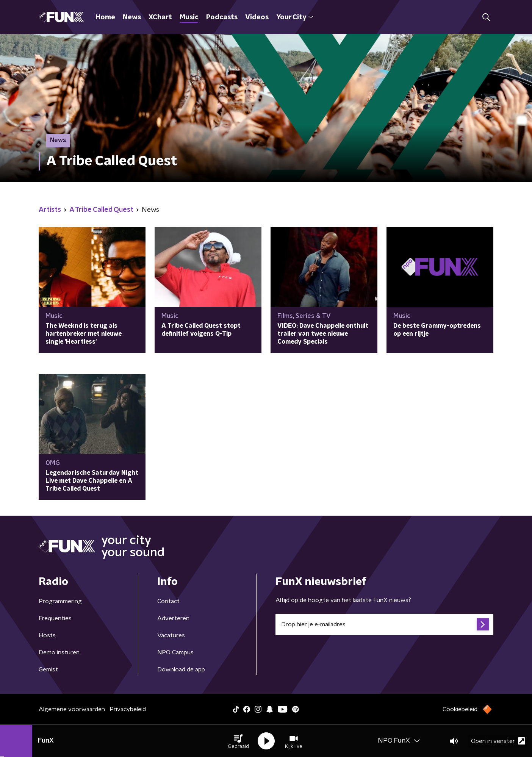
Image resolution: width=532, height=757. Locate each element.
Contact (168, 601)
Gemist (48, 669)
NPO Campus (175, 652)
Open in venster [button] (498, 741)
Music (189, 17)
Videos (257, 17)
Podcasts (222, 17)
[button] (238, 741)
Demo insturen (59, 652)
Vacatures (171, 635)
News (132, 17)
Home (105, 17)
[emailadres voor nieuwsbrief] (384, 624)
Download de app (181, 669)
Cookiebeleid (460, 709)
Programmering (60, 601)
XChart (160, 17)
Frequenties (55, 618)
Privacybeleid (128, 709)
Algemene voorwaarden (72, 709)
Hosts (47, 635)
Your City (295, 17)
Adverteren (173, 618)
